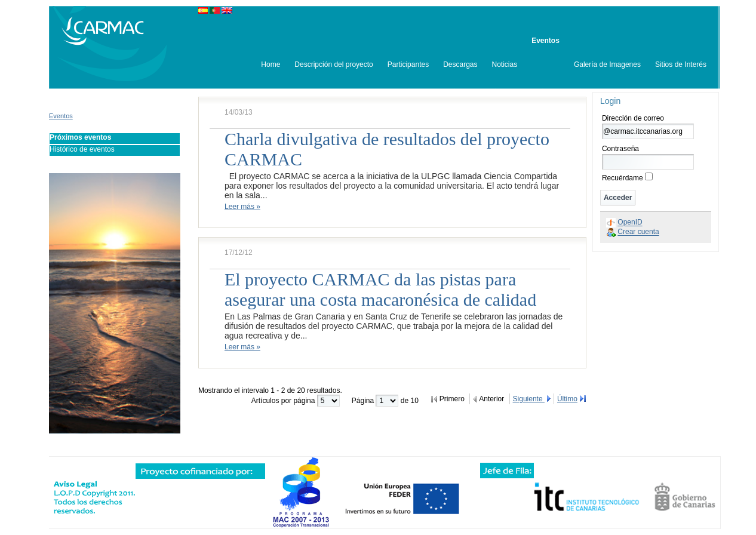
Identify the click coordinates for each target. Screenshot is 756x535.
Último (567, 399)
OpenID (630, 223)
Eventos (61, 116)
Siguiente (529, 399)
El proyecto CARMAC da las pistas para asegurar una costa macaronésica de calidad (380, 289)
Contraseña (620, 149)
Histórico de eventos (82, 149)
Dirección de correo (633, 118)
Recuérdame (623, 178)
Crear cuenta (638, 232)
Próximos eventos (80, 137)
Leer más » (242, 207)
